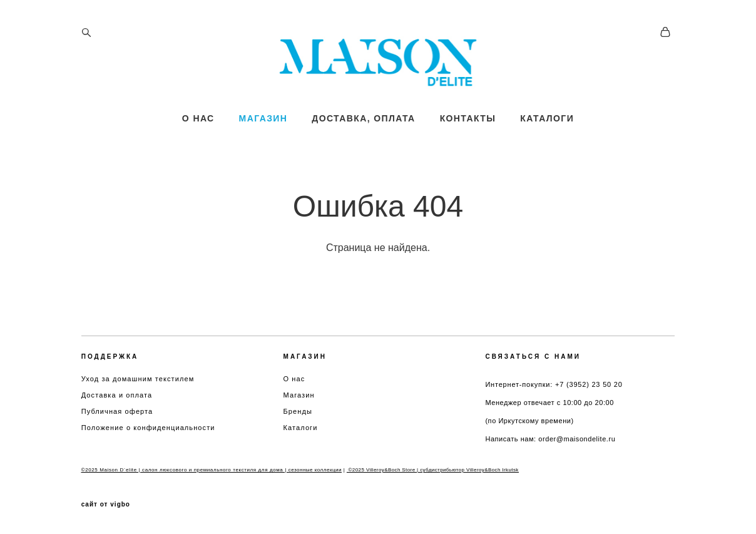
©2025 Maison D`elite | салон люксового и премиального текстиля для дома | (185, 470)
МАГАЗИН (263, 127)
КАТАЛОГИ (547, 127)
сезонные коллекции (315, 470)
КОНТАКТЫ (468, 127)
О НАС (198, 127)
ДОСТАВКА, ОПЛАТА (363, 127)
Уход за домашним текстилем (138, 379)
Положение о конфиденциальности (148, 428)
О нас (294, 379)
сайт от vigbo (106, 505)
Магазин (299, 395)
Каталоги (301, 428)
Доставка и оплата (117, 395)
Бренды (298, 411)
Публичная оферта (117, 411)
